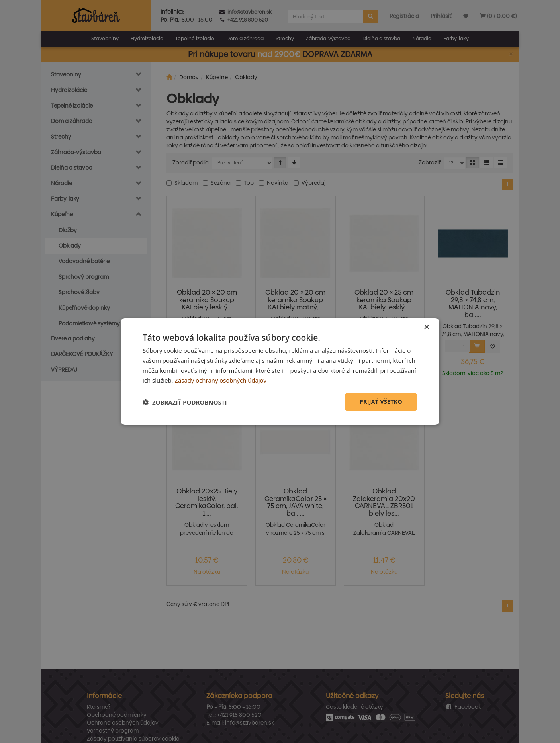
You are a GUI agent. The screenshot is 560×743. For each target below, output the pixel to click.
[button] (185, 402)
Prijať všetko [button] (381, 402)
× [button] (426, 328)
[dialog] (280, 371)
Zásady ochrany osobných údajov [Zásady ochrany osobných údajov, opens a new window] (221, 380)
